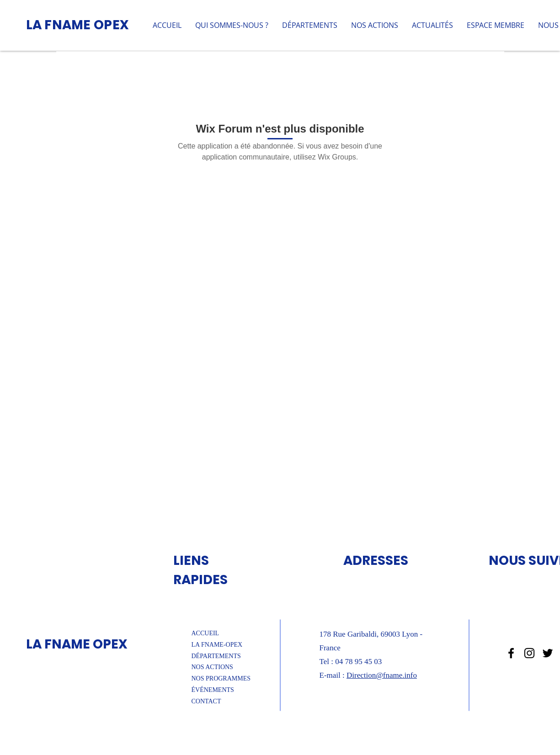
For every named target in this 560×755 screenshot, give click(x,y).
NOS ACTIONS (212, 667)
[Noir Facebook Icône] (511, 653)
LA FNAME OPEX (78, 25)
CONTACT (206, 701)
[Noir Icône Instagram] (529, 653)
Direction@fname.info (382, 675)
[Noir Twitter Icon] (548, 653)
